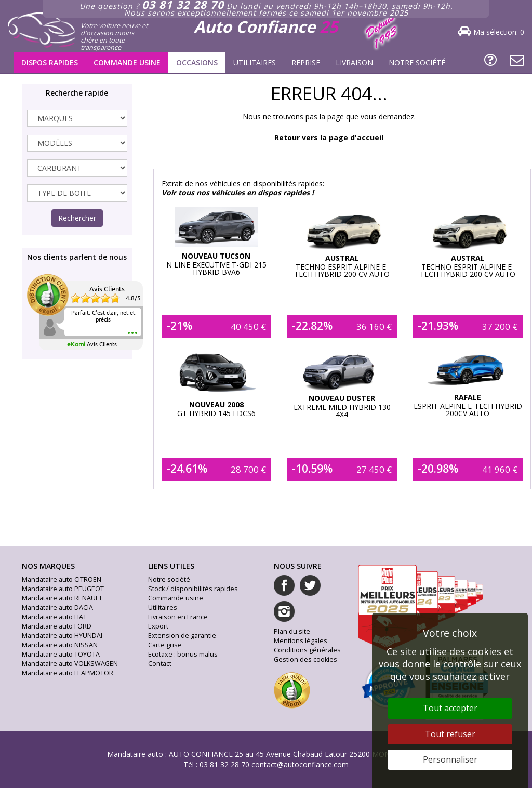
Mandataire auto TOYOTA (61, 654)
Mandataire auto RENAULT (62, 598)
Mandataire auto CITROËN (62, 579)
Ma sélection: (499, 32)
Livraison (354, 63)
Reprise (306, 63)
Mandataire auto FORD (57, 626)
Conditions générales (307, 650)
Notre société (417, 63)
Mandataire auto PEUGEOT (63, 589)
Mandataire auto (135, 754)
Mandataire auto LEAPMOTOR (68, 673)
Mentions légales (301, 641)
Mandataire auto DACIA (57, 607)
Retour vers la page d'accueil (329, 137)
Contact (160, 664)
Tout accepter (450, 708)
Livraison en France (178, 617)
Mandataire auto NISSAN (60, 645)
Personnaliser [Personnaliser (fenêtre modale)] (450, 759)
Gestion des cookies (305, 659)
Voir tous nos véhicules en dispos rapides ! (238, 192)
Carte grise (165, 645)
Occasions (197, 63)
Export (158, 626)
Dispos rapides (50, 63)
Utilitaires (255, 63)
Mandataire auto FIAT (54, 617)
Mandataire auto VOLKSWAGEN (70, 664)
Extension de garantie (182, 636)
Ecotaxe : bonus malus (183, 654)
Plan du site (292, 631)
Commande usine (127, 63)
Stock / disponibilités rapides (193, 589)
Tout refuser (450, 734)
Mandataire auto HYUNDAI (62, 636)
